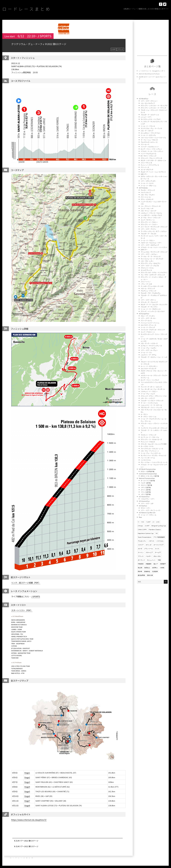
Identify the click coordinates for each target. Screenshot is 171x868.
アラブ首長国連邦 (159, 537)
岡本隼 (140, 571)
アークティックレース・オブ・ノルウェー (154, 231)
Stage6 (27, 796)
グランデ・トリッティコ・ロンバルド (153, 311)
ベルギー (149, 556)
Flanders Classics (155, 530)
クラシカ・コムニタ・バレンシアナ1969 (154, 444)
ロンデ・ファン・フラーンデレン (151, 149)
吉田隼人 (155, 568)
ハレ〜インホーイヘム (148, 458)
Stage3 (27, 782)
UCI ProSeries (143, 188)
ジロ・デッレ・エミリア (148, 211)
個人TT (156, 564)
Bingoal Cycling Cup (159, 526)
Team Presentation (145, 537)
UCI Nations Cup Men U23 (147, 513)
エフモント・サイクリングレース (151, 346)
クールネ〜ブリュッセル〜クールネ (152, 286)
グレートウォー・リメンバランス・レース (154, 462)
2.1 (153, 522)
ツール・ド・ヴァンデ (148, 327)
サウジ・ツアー (146, 508)
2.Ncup (140, 526)
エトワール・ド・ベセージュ (150, 437)
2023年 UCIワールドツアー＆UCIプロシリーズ (153, 78)
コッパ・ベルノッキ (147, 208)
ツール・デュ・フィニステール (151, 453)
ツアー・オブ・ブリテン (148, 229)
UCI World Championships (147, 469)
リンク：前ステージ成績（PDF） (26, 583)
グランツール (149, 549)
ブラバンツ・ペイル (147, 268)
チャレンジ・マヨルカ (148, 442)
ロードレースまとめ (27, 9)
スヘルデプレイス (146, 270)
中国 (159, 560)
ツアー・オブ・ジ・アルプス (150, 266)
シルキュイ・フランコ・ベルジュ (151, 213)
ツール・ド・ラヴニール (148, 515)
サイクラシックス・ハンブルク (151, 119)
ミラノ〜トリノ (146, 282)
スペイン (141, 552)
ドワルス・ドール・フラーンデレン (152, 151)
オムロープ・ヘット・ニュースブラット (153, 172)
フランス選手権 (146, 492)
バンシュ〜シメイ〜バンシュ (150, 323)
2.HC (158, 522)
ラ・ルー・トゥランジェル (149, 403)
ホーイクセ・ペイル (147, 446)
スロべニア (149, 552)
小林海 (162, 568)
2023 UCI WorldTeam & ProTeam (149, 74)
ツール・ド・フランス (148, 126)
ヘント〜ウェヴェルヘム (148, 154)
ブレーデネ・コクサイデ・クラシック (153, 275)
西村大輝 (150, 575)
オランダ (149, 545)
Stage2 (27, 777)
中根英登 (141, 564)
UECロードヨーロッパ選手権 (150, 476)
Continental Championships (148, 474)
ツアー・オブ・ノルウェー (149, 254)
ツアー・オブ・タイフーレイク (151, 510)
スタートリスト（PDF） (22, 610)
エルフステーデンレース (148, 325)
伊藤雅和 (149, 564)
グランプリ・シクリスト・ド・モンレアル (154, 105)
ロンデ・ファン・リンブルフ (150, 380)
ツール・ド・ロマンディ (148, 135)
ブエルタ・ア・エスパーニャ (150, 115)
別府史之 (147, 568)
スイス (157, 549)
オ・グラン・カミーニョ (148, 417)
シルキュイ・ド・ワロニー (149, 391)
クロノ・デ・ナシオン (148, 316)
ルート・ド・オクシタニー (149, 366)
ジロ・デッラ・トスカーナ (149, 343)
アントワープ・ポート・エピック (151, 387)
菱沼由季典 (141, 575)
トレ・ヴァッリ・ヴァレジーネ (151, 206)
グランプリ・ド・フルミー (149, 224)
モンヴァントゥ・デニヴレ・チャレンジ (153, 455)
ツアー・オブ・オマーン (148, 300)
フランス (121, 49)
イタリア (141, 545)
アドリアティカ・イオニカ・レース (152, 449)
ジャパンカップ (146, 192)
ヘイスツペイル (146, 460)
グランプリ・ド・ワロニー (149, 222)
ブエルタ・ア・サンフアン (149, 307)
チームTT (158, 552)
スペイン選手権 (146, 490)
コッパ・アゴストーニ (148, 332)
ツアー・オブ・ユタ (147, 503)
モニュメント (151, 560)
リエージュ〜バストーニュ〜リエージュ (153, 137)
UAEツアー (144, 174)
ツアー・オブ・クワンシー (149, 101)
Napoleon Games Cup (146, 533)
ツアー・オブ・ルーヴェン (149, 350)
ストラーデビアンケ (147, 170)
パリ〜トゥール (146, 197)
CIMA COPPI (142, 530)
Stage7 (27, 801)
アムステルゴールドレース (149, 142)
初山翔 (140, 568)
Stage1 (27, 773)
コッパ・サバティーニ (148, 220)
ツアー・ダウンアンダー (148, 181)
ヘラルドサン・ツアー (148, 499)
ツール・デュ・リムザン (148, 348)
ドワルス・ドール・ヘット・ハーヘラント (154, 247)
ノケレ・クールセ (146, 284)
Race (140, 517)
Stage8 (27, 805)
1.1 (138, 522)
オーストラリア (159, 545)
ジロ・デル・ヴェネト (148, 195)
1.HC (143, 522)
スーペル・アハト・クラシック (151, 218)
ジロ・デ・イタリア (147, 131)
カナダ (140, 549)
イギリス (151, 541)
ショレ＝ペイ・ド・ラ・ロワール (151, 405)
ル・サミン (144, 414)
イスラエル (160, 541)
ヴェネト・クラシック (148, 190)
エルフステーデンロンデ (148, 368)
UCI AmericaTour (144, 501)
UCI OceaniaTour (144, 497)
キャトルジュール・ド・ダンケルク (152, 259)
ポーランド (141, 560)
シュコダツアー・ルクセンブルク (151, 215)
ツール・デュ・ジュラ (148, 394)
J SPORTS (36, 596)
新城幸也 (147, 571)
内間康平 (163, 564)
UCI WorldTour (144, 99)
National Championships (147, 478)
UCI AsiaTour (143, 506)
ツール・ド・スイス (147, 183)
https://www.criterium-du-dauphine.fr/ (29, 820)
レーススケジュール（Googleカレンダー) (152, 71)
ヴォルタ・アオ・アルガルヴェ (151, 293)
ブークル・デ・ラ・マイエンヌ (151, 256)
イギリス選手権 (146, 487)
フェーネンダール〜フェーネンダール (153, 389)
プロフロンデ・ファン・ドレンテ (151, 407)
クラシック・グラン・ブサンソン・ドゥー (154, 396)
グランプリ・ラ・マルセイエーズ (151, 439)
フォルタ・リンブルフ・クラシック (152, 401)
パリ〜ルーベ (145, 144)
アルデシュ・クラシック (148, 291)
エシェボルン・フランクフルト (151, 133)
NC (157, 533)
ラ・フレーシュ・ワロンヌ (149, 140)
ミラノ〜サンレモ (146, 163)
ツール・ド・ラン (146, 352)
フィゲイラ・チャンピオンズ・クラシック (154, 428)
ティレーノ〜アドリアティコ (150, 165)
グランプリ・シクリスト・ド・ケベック (153, 108)
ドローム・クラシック (148, 288)
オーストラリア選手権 (148, 481)
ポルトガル (157, 556)
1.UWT (148, 522)
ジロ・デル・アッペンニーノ (150, 451)
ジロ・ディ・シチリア (148, 398)
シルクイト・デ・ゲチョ (148, 355)
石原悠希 (155, 571)
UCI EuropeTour (144, 314)
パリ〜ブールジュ (146, 320)
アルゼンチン (142, 541)
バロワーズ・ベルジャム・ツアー (151, 243)
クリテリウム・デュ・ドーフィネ (151, 128)
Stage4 (27, 787)
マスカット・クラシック (148, 435)
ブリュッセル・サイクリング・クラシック (154, 252)
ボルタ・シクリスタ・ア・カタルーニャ (153, 160)
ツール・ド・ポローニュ (148, 186)
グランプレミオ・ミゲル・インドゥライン (154, 272)
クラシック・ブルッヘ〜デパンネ (151, 158)
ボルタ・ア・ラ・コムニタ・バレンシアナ (154, 304)
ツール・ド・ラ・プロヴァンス (151, 309)
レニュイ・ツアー (146, 117)
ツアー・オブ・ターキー (148, 318)
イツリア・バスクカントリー (150, 147)
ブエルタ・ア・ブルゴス (148, 234)
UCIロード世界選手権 (147, 471)
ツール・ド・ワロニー (148, 240)
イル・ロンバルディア (148, 103)
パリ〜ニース (145, 167)
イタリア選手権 (146, 494)
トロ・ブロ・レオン (147, 261)
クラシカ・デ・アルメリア (149, 302)
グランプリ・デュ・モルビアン (151, 263)
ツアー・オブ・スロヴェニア (150, 245)
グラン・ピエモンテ (147, 199)
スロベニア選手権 (146, 485)
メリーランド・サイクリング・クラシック (154, 227)
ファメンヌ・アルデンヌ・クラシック (153, 330)
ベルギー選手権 (146, 483)
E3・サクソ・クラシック (149, 156)
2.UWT (114, 49)
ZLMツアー (144, 250)
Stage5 (27, 791)
